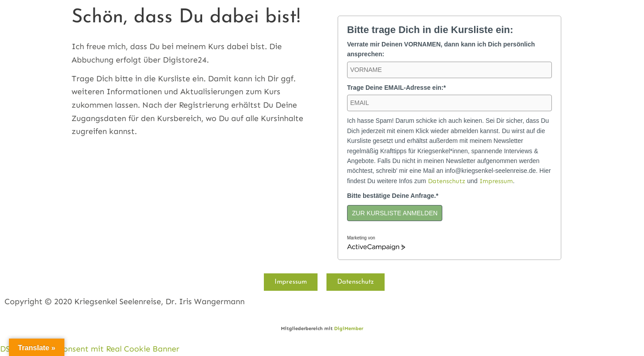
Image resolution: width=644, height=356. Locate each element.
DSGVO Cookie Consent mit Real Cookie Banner (90, 349)
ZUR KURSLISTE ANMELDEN (395, 213)
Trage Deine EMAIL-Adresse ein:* (396, 88)
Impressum (496, 181)
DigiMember (349, 329)
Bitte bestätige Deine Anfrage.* (393, 196)
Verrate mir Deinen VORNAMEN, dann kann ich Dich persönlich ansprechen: (441, 49)
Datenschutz (447, 181)
